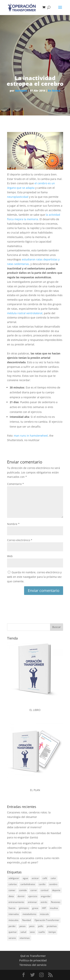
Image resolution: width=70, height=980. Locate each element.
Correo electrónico (20, 540)
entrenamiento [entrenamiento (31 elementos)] (16, 902)
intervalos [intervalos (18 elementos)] (14, 914)
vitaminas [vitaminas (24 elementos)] (25, 938)
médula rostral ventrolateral (25, 313)
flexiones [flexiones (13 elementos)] (56, 902)
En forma (54, 91)
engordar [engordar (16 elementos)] (46, 896)
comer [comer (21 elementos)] (12, 890)
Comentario (15, 484)
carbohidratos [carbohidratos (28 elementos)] (28, 884)
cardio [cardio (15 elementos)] (42, 884)
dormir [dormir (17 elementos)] (21, 896)
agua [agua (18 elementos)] (25, 878)
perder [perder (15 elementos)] (12, 926)
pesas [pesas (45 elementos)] (22, 926)
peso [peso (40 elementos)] (32, 926)
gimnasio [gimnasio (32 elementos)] (24, 908)
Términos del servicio (33, 965)
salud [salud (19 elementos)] (23, 932)
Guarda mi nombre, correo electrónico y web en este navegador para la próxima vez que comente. (34, 577)
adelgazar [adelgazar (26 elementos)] (14, 878)
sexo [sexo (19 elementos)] (32, 932)
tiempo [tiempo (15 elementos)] (52, 932)
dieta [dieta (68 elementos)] (11, 896)
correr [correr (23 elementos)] (34, 890)
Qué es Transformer (33, 956)
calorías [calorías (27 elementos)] (13, 884)
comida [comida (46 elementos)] (23, 890)
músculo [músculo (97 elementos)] (44, 914)
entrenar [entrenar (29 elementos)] (32, 902)
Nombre (13, 524)
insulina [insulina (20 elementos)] (54, 908)
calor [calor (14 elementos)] (53, 878)
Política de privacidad (33, 960)
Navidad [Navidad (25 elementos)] (27, 920)
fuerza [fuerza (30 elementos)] (12, 908)
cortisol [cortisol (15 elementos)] (45, 890)
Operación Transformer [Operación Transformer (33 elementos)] (47, 920)
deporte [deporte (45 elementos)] (56, 890)
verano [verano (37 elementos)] (12, 938)
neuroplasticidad (18, 197)
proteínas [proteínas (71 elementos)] (52, 926)
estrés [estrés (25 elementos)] (44, 902)
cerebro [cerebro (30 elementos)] (53, 884)
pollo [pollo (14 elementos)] (41, 926)
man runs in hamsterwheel (31, 436)
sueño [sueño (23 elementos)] (42, 932)
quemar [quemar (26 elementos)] (13, 932)
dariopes (21, 91)
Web (10, 556)
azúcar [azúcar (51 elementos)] (35, 878)
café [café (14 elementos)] (45, 878)
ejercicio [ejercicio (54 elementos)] (33, 896)
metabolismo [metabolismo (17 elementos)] (29, 914)
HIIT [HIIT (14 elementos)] (44, 908)
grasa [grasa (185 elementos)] (35, 908)
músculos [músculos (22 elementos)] (14, 920)
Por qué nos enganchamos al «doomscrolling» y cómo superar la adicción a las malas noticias (34, 848)
